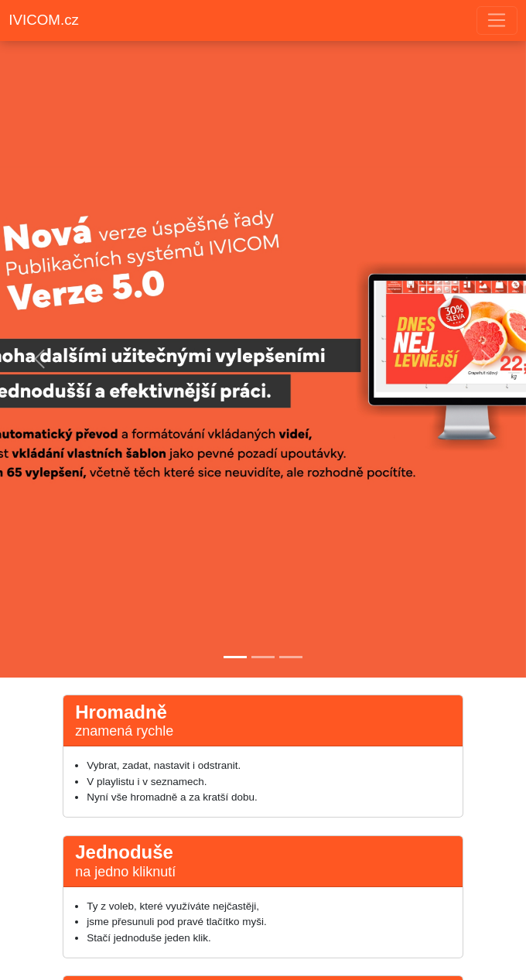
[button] (39, 359)
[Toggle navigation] (497, 21)
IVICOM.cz (44, 20)
